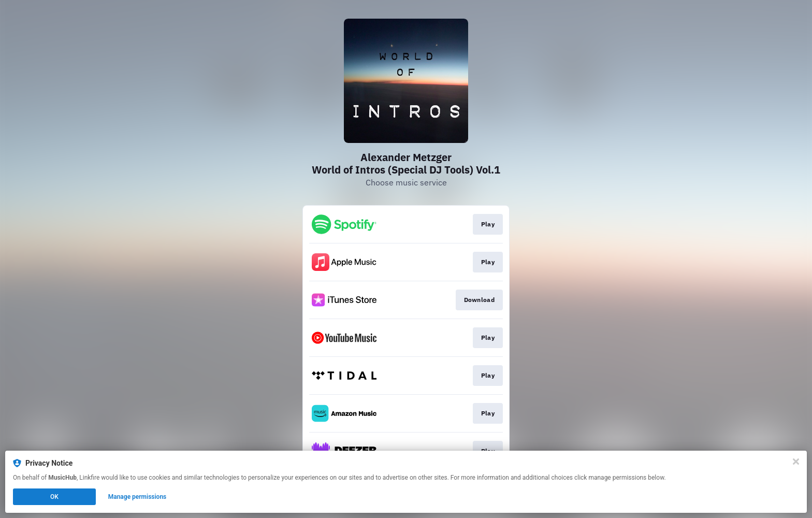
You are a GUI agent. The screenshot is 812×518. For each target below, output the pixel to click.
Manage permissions (137, 497)
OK (54, 497)
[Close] (796, 462)
